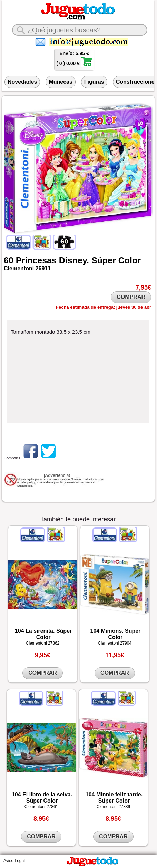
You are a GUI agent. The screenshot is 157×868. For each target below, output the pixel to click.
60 (9, 260)
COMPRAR (131, 297)
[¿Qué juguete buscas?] (80, 30)
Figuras (94, 82)
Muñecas (60, 82)
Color (130, 260)
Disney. (74, 260)
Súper (104, 260)
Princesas (36, 260)
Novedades (22, 82)
